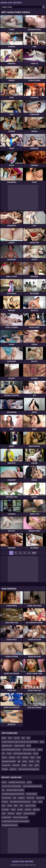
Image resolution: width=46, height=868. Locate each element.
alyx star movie (30, 806)
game (4, 738)
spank (9, 806)
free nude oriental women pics (20, 802)
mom (10, 738)
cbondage (5, 809)
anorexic (5, 802)
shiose (13, 809)
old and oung (6, 798)
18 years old (6, 765)
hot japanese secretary (10, 825)
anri (19, 757)
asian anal (16, 765)
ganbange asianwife (9, 761)
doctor (4, 782)
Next (34, 553)
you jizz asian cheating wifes (11, 786)
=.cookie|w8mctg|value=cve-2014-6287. (15, 821)
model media (6, 817)
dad (15, 798)
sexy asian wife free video (15, 790)
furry (38, 757)
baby (34, 802)
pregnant (21, 798)
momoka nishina (29, 813)
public (37, 765)
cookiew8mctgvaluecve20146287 (13, 794)
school (9, 753)
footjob (24, 765)
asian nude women (29, 750)
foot (28, 738)
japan (42, 742)
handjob (5, 769)
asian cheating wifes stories (11, 750)
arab (4, 806)
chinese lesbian (31, 794)
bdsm (32, 757)
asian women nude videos (22, 753)
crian (4, 813)
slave (40, 802)
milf (3, 753)
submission (40, 798)
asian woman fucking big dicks (29, 769)
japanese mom (7, 746)
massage (25, 757)
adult (29, 746)
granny (20, 809)
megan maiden (19, 746)
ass (3, 790)
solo (38, 761)
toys (21, 806)
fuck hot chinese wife (20, 817)
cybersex (28, 809)
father (40, 750)
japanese (13, 769)
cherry (36, 753)
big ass (4, 757)
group (25, 761)
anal (23, 738)
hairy (31, 765)
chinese (17, 738)
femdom (12, 757)
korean (32, 761)
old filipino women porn (17, 782)
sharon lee (30, 798)
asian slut (11, 813)
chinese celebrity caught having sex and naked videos (20, 742)
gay (19, 761)
